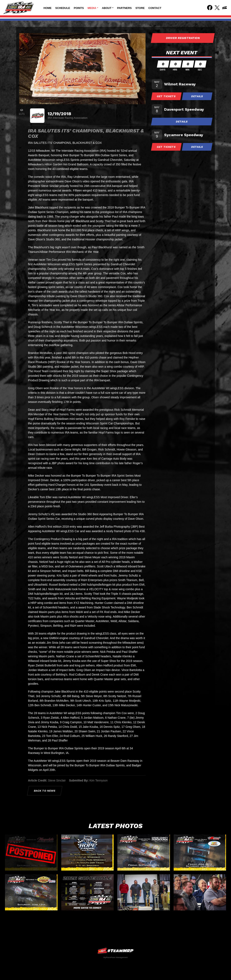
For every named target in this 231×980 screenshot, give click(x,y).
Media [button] (92, 8)
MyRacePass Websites (115, 951)
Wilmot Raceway (180, 84)
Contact (155, 8)
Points (79, 8)
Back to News (45, 791)
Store (140, 8)
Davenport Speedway (184, 109)
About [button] (107, 8)
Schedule (63, 8)
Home (48, 8)
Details (197, 96)
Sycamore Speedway (184, 135)
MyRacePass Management (115, 957)
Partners (125, 8)
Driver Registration (183, 38)
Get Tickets (166, 96)
